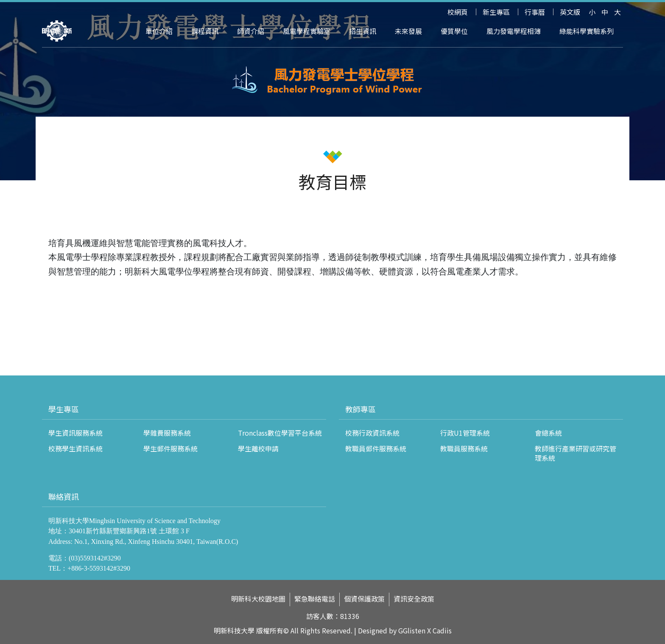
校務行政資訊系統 (372, 433)
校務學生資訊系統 (75, 448)
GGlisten (412, 630)
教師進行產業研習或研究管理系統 (576, 453)
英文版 (570, 12)
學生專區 (64, 409)
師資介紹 (251, 31)
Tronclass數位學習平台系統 (280, 433)
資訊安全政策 (414, 599)
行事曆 (535, 12)
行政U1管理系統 (465, 433)
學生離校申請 (258, 448)
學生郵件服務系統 (170, 448)
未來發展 (408, 31)
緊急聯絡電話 (315, 599)
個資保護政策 (364, 599)
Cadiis (442, 630)
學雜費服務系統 (167, 433)
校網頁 (458, 12)
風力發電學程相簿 (514, 31)
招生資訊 (363, 31)
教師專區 (360, 409)
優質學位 (454, 31)
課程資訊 (205, 31)
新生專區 (496, 12)
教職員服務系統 (464, 448)
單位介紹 (159, 31)
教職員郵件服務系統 (376, 448)
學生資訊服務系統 (75, 433)
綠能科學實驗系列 (587, 31)
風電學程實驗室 (307, 31)
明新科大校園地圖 (258, 599)
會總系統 (548, 433)
